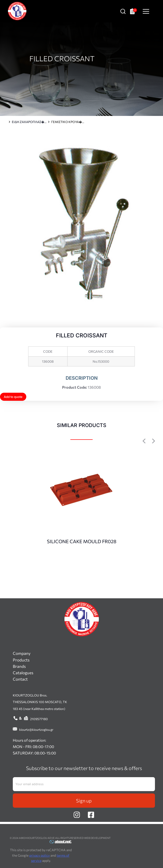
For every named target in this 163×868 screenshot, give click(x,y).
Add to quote (13, 397)
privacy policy (39, 855)
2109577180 (39, 719)
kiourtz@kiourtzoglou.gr (36, 729)
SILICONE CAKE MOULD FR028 (82, 541)
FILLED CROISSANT (62, 58)
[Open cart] (134, 11)
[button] (144, 441)
